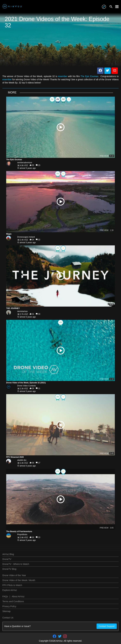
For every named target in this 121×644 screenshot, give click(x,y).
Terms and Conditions (13, 601)
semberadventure (25, 163)
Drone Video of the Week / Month (19, 580)
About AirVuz (18, 596)
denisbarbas (22, 311)
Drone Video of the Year (14, 575)
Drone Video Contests (27, 386)
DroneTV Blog (9, 569)
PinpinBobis (22, 534)
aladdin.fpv (22, 460)
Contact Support (107, 626)
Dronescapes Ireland (26, 237)
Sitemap (6, 611)
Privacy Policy (9, 606)
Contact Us (8, 618)
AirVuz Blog (8, 554)
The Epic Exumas (89, 76)
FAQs (5, 596)
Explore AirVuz (10, 590)
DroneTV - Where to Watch (16, 564)
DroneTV (7, 559)
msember (63, 76)
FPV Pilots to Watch (12, 585)
